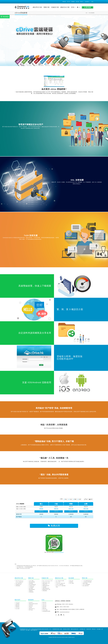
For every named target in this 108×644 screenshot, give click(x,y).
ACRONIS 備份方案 (60, 583)
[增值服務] (18, 586)
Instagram (61, 615)
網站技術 (18, 605)
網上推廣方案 (86, 586)
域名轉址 (71, 582)
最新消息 (44, 603)
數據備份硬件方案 (46, 589)
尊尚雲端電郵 (32, 582)
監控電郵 (31, 588)
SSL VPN (58, 582)
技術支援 (77, 2)
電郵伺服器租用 (46, 588)
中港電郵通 (31, 587)
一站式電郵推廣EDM (87, 581)
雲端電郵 (31, 583)
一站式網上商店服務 (87, 582)
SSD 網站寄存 (19, 583)
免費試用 (54, 526)
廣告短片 (31, 606)
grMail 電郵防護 (60, 585)
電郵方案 (47, 7)
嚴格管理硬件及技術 (33, 604)
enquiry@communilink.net (59, 552)
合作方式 (44, 604)
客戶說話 (31, 610)
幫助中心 (82, 2)
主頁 (86, 13)
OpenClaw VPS (46, 582)
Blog (64, 615)
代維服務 (44, 587)
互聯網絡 (18, 604)
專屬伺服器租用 (46, 586)
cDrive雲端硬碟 (86, 585)
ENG (92, 2)
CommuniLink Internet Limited (62, 637)
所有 (73, 7)
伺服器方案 (55, 7)
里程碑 (31, 607)
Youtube (59, 615)
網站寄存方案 (37, 7)
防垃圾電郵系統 (32, 585)
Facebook (56, 615)
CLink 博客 (45, 610)
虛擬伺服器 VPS (46, 583)
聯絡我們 (64, 2)
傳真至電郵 (85, 583)
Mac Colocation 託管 (47, 581)
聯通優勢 (73, 2)
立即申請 (47, 511)
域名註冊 (71, 581)
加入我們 (18, 609)
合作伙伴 (18, 607)
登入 (79, 7)
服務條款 (18, 606)
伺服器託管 (45, 585)
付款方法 (69, 2)
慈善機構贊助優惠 (46, 611)
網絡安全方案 (65, 7)
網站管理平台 (32, 609)
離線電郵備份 (32, 589)
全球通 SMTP (32, 586)
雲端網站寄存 (19, 585)
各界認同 (31, 605)
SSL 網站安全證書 (60, 581)
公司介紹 (18, 603)
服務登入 (87, 2)
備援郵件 (31, 591)
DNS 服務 (72, 583)
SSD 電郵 (31, 581)
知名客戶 (31, 603)
